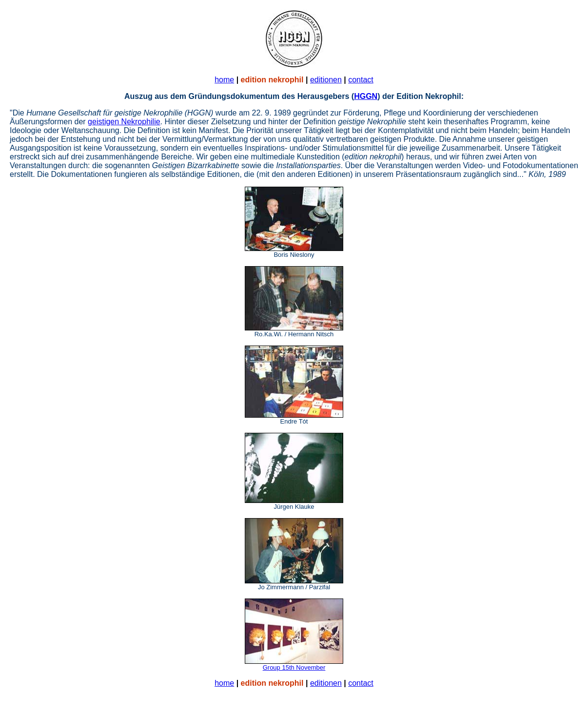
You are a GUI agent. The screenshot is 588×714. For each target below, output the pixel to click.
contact (361, 80)
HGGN (366, 96)
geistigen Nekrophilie (124, 122)
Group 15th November (294, 667)
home (224, 80)
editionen (326, 80)
